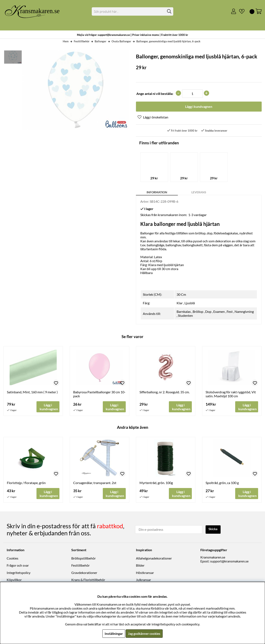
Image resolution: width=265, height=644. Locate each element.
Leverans (199, 193)
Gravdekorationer (84, 573)
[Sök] (133, 11)
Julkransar (143, 580)
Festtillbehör (82, 41)
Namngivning (244, 312)
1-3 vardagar (197, 215)
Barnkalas (184, 312)
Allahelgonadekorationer (154, 559)
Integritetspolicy (19, 573)
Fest (230, 312)
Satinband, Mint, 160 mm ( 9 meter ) (32, 393)
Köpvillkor (14, 580)
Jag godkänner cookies (144, 633)
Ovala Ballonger (121, 41)
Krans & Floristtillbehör (88, 580)
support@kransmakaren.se (229, 562)
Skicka (214, 530)
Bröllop (198, 312)
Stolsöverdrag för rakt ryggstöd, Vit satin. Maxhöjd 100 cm (231, 395)
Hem (66, 41)
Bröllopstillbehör (84, 559)
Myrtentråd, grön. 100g (156, 484)
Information (157, 193)
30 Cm (181, 295)
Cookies (13, 559)
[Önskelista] (240, 11)
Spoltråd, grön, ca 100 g (222, 484)
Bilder (140, 566)
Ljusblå (190, 304)
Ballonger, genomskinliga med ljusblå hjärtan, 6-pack (168, 41)
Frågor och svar (18, 566)
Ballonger (100, 41)
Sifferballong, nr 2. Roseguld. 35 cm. (165, 393)
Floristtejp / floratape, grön (26, 484)
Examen (219, 312)
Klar (180, 304)
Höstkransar (145, 573)
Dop (208, 312)
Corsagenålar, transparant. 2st (95, 484)
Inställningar (113, 633)
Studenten (185, 316)
